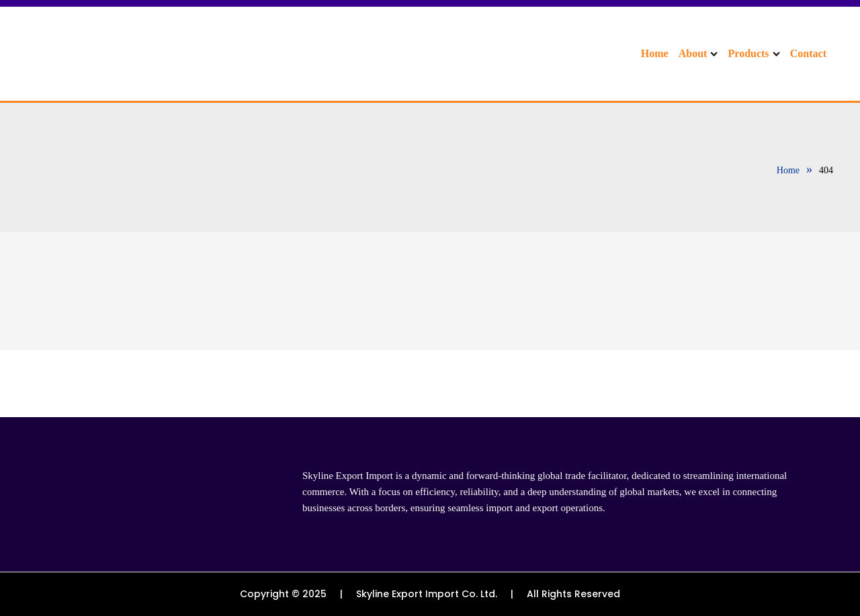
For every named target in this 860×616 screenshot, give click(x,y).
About (698, 53)
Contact (808, 53)
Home (655, 53)
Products (754, 53)
